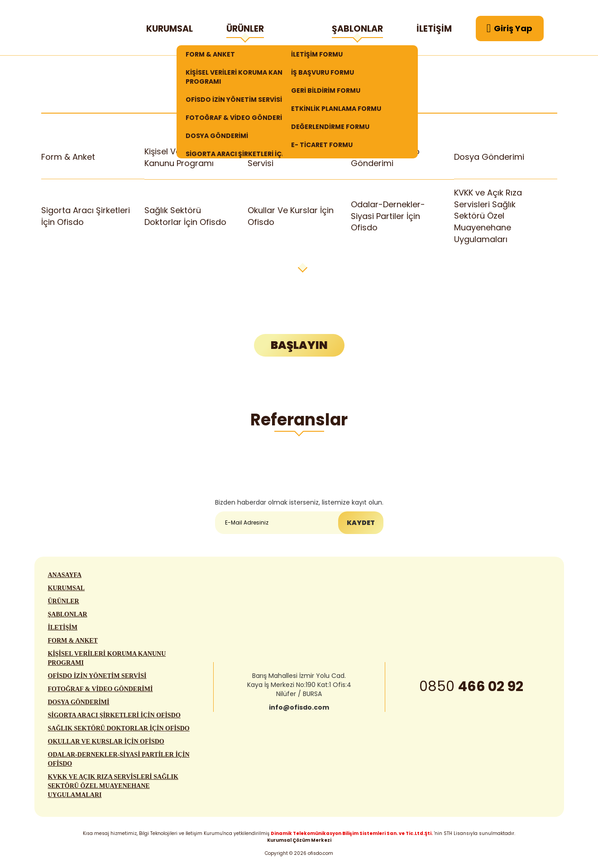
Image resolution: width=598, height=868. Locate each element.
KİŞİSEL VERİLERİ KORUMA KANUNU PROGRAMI (241, 77)
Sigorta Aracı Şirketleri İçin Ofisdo (86, 216)
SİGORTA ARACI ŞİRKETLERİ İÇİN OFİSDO (114, 719)
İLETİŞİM (434, 29)
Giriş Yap (510, 29)
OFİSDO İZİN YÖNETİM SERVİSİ (234, 100)
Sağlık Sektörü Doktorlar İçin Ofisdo (185, 216)
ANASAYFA (65, 579)
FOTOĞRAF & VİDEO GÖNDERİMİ (238, 118)
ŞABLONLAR (357, 30)
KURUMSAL (170, 29)
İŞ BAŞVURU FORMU (323, 72)
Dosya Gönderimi (489, 157)
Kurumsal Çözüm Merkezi (299, 840)
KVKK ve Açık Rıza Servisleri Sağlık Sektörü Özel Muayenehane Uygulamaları (488, 216)
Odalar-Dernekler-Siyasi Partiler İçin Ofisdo (388, 216)
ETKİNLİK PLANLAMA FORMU (336, 109)
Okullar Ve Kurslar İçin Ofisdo (291, 216)
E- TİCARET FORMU (322, 145)
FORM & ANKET (210, 54)
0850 (471, 690)
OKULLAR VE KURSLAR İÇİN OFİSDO (106, 745)
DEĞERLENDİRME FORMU (330, 127)
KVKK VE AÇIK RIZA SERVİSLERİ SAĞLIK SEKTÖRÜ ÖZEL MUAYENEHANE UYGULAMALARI (113, 789)
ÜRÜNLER (245, 30)
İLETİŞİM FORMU (317, 54)
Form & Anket (68, 157)
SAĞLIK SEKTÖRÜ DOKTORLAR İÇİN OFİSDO (119, 732)
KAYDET (361, 523)
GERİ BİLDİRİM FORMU (326, 91)
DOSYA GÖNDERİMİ (217, 136)
